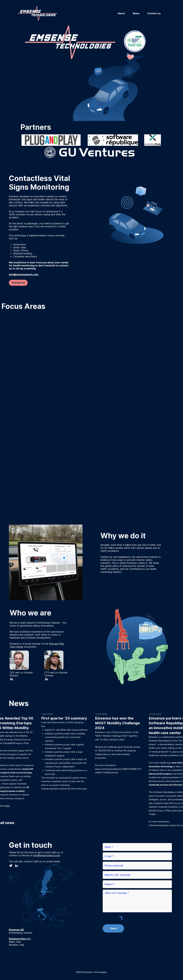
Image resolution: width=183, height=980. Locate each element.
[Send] (113, 928)
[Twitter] (11, 866)
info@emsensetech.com (47, 855)
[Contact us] (18, 283)
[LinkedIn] (12, 679)
